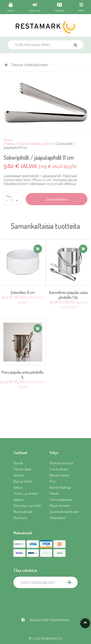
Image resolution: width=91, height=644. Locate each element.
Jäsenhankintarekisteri (64, 512)
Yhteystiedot (57, 518)
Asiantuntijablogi (60, 487)
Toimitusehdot (59, 469)
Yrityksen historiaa (61, 463)
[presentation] (50, 599)
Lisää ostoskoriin (57, 199)
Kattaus (11, 144)
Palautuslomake (60, 506)
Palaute (54, 493)
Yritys (53, 481)
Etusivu (8, 140)
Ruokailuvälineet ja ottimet (36, 144)
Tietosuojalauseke (61, 499)
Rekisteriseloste (59, 475)
